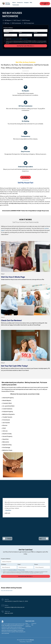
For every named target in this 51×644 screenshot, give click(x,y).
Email (21, 33)
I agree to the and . (17, 39)
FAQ (31, 2)
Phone (36, 33)
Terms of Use (29, 642)
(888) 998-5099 (9, 613)
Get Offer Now (25, 177)
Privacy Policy (25, 39)
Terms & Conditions (16, 39)
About (14, 2)
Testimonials (16, 5)
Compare (26, 2)
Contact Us (20, 2)
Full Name (7, 33)
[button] (7, 539)
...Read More (8, 510)
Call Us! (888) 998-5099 (45, 4)
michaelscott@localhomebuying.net (15, 607)
